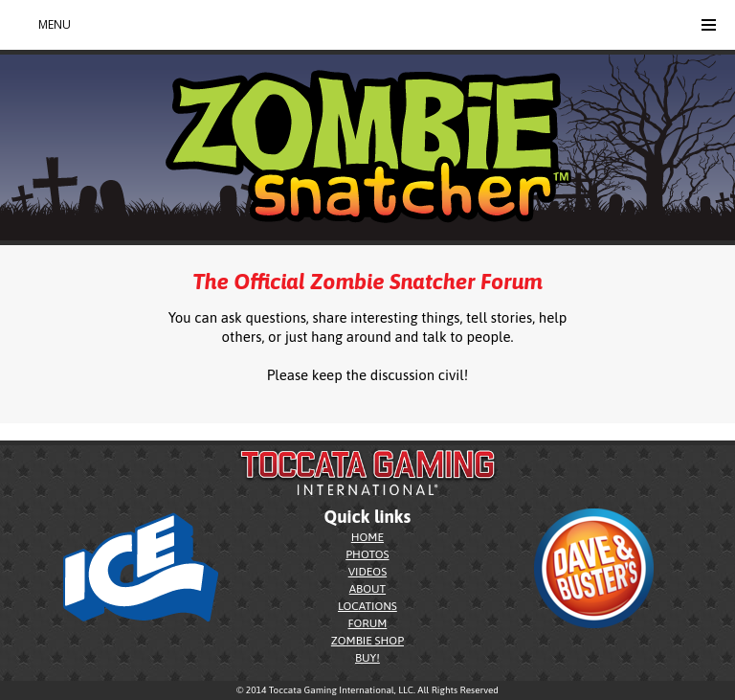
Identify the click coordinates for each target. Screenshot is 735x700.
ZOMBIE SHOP (367, 641)
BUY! (367, 658)
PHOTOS (367, 554)
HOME (367, 537)
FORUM (368, 623)
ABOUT (367, 589)
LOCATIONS (367, 606)
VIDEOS (367, 572)
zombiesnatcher (41, 434)
